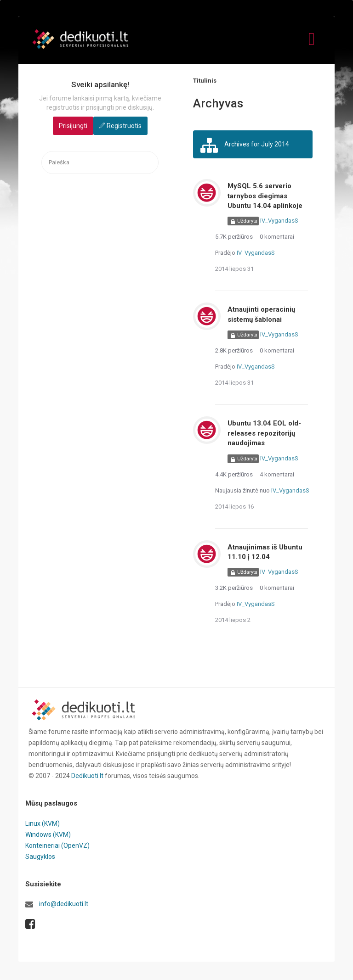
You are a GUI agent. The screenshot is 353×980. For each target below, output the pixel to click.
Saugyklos (40, 857)
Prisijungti (73, 126)
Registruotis (124, 126)
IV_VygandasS (279, 221)
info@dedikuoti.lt (64, 904)
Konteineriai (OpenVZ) (57, 846)
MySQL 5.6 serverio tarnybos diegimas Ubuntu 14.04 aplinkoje (265, 196)
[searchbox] (100, 163)
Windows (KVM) (48, 834)
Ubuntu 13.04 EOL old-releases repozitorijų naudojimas (264, 433)
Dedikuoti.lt (87, 776)
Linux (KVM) (43, 823)
